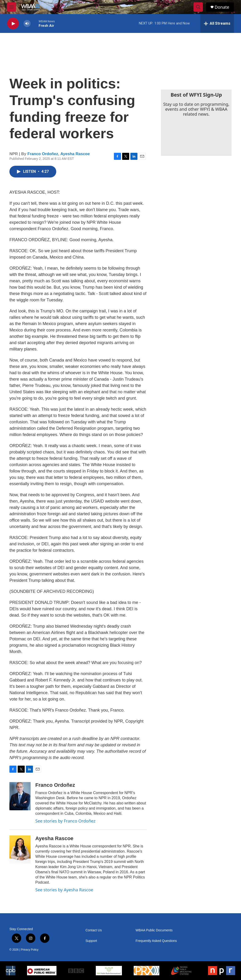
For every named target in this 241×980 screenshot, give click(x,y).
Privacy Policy (30, 950)
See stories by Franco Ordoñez (65, 821)
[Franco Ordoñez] (20, 796)
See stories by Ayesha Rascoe (64, 890)
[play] (13, 24)
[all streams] (217, 24)
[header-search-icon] (198, 7)
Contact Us (94, 930)
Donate (222, 7)
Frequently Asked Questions (156, 941)
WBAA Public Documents (154, 930)
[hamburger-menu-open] (12, 7)
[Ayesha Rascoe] (20, 850)
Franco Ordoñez (43, 154)
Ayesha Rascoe (75, 154)
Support (91, 941)
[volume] (27, 24)
